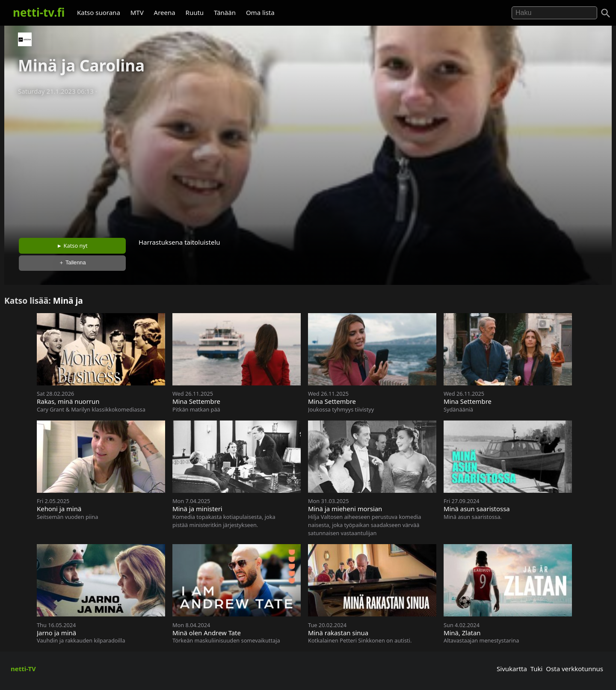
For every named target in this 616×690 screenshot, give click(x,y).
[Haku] (606, 13)
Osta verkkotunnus (575, 669)
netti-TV (23, 669)
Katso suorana (99, 12)
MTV (137, 12)
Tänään (225, 12)
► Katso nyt (72, 246)
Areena (165, 12)
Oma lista (260, 12)
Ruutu (195, 12)
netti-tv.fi (39, 12)
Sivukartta (512, 669)
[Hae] (554, 13)
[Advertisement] (308, 164)
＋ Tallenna (72, 262)
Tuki (537, 669)
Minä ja (68, 301)
